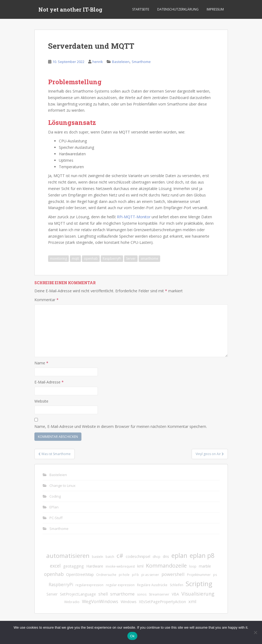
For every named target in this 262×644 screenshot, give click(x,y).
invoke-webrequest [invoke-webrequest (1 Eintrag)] (120, 566)
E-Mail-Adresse (49, 382)
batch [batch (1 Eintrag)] (110, 557)
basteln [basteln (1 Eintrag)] (98, 557)
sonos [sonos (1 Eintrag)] (142, 594)
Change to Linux (62, 485)
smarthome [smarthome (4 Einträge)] (122, 594)
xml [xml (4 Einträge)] (192, 601)
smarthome (149, 258)
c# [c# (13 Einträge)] (120, 556)
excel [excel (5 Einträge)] (55, 566)
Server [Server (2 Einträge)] (52, 594)
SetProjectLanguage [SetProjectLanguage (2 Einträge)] (78, 594)
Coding (55, 496)
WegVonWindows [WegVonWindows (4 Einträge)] (100, 601)
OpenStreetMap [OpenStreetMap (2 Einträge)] (80, 574)
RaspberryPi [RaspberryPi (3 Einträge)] (61, 585)
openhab (91, 258)
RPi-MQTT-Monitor (134, 217)
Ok (132, 636)
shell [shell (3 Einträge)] (103, 594)
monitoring (58, 258)
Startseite (141, 9)
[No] (255, 632)
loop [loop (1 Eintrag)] (193, 566)
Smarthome (141, 62)
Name (41, 363)
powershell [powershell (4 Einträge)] (173, 574)
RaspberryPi (112, 258)
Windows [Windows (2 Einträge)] (129, 602)
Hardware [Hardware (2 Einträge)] (95, 566)
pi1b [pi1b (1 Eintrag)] (135, 575)
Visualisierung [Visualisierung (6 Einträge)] (198, 594)
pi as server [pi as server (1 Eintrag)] (150, 575)
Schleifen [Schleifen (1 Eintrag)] (177, 585)
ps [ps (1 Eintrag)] (215, 575)
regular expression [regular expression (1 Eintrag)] (120, 585)
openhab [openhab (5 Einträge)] (54, 574)
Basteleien (121, 62)
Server (131, 258)
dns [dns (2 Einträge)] (166, 556)
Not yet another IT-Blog (70, 9)
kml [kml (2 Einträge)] (140, 566)
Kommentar (46, 300)
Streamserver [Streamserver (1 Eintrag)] (159, 594)
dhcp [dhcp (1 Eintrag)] (157, 557)
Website (41, 401)
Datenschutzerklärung (178, 9)
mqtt (75, 258)
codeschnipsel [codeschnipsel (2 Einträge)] (138, 556)
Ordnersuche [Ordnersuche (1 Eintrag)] (106, 575)
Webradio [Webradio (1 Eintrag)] (72, 602)
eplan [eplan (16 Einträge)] (179, 556)
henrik (98, 62)
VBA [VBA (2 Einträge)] (175, 594)
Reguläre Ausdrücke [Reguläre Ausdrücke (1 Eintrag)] (152, 585)
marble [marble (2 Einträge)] (205, 566)
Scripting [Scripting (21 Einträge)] (199, 584)
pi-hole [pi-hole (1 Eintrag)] (124, 575)
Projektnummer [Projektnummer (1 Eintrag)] (199, 575)
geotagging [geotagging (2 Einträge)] (73, 566)
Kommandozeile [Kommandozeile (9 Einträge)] (166, 566)
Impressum (215, 9)
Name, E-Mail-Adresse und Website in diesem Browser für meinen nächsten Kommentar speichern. (121, 426)
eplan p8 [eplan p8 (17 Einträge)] (202, 555)
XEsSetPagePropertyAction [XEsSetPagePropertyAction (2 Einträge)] (162, 602)
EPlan (54, 507)
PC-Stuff (56, 518)
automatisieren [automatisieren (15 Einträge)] (68, 556)
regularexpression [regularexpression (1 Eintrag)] (89, 585)
